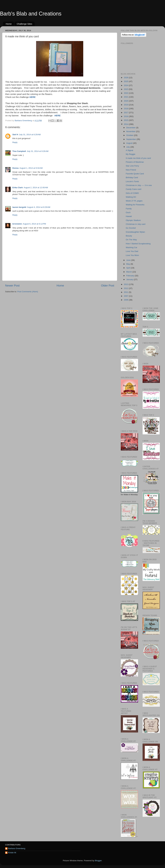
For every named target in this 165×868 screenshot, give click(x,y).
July (128, 147)
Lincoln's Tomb (132, 181)
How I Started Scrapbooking (138, 244)
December (131, 128)
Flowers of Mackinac (135, 162)
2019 (126, 105)
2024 (126, 85)
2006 (126, 300)
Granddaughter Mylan (135, 232)
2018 (126, 109)
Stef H (15, 135)
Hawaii (129, 216)
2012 (126, 288)
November (131, 131)
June (129, 260)
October (130, 135)
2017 (126, 113)
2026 (126, 78)
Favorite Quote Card (135, 174)
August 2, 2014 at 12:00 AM (36, 188)
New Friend (131, 170)
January (130, 279)
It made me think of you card (138, 158)
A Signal (129, 150)
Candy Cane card (134, 189)
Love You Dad (132, 251)
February (131, 276)
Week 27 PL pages (134, 201)
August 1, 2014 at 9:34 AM (31, 168)
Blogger (98, 861)
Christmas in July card (136, 224)
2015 (126, 120)
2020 (126, 101)
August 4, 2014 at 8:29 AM (39, 207)
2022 (126, 93)
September (131, 139)
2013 (126, 284)
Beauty (129, 236)
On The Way (131, 240)
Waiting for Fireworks (135, 205)
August (130, 143)
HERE (32, 97)
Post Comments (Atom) (28, 292)
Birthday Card (132, 177)
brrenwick (17, 224)
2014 (126, 124)
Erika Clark (18, 188)
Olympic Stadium (133, 220)
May (128, 264)
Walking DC (131, 197)
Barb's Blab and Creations (31, 14)
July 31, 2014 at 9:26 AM (38, 151)
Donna (15, 168)
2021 (126, 97)
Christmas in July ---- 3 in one (139, 185)
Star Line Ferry (132, 166)
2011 (126, 292)
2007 (126, 296)
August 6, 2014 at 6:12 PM (34, 224)
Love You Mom (132, 255)
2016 (126, 116)
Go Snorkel (131, 228)
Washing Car (132, 247)
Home (9, 24)
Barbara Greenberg (17, 848)
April (129, 268)
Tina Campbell (19, 151)
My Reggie (131, 154)
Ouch (128, 212)
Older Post (108, 286)
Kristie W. (12, 853)
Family (129, 209)
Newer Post (12, 286)
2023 (126, 89)
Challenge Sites (25, 24)
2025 (126, 81)
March (129, 272)
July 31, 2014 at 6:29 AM (30, 135)
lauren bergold (19, 207)
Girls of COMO (132, 193)
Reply (15, 142)
